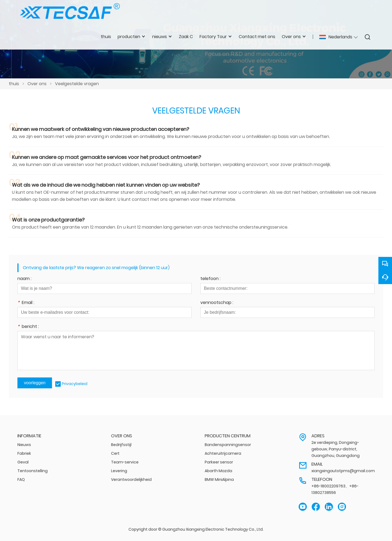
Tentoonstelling (33, 471)
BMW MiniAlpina (219, 479)
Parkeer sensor (219, 462)
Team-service (125, 462)
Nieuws (24, 445)
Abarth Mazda (218, 471)
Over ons (37, 84)
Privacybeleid (75, 384)
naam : (24, 279)
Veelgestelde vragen (77, 84)
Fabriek (24, 453)
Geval (23, 462)
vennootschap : (217, 303)
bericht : (28, 327)
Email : (26, 303)
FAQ (21, 479)
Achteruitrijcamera (223, 453)
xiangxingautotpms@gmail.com (343, 471)
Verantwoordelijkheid (131, 479)
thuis (14, 84)
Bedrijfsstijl (121, 445)
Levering (119, 471)
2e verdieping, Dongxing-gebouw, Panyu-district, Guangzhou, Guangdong (336, 449)
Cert (115, 453)
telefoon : (210, 279)
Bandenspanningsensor (228, 445)
